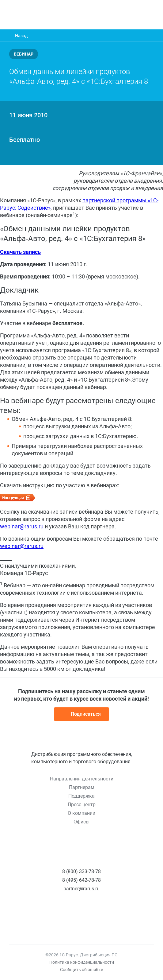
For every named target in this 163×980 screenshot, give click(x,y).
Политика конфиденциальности (82, 962)
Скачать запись (20, 252)
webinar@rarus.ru (22, 526)
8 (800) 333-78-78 (81, 871)
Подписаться (81, 714)
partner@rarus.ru (81, 889)
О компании (81, 813)
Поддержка (81, 796)
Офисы (81, 822)
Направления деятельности (82, 779)
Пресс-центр (82, 805)
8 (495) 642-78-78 (81, 880)
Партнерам (82, 787)
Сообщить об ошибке (81, 970)
